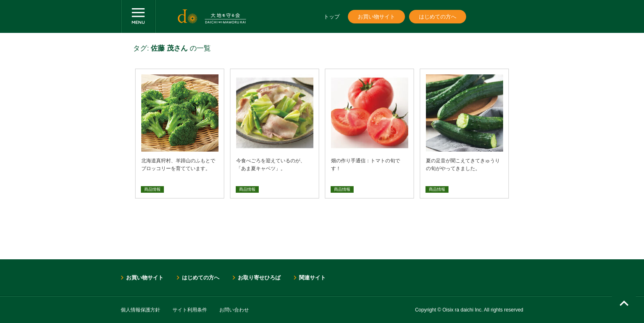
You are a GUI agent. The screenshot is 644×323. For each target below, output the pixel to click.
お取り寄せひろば (259, 278)
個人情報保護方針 (140, 310)
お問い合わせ (234, 310)
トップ (332, 17)
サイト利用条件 (190, 310)
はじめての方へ (438, 17)
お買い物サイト (376, 17)
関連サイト (312, 278)
